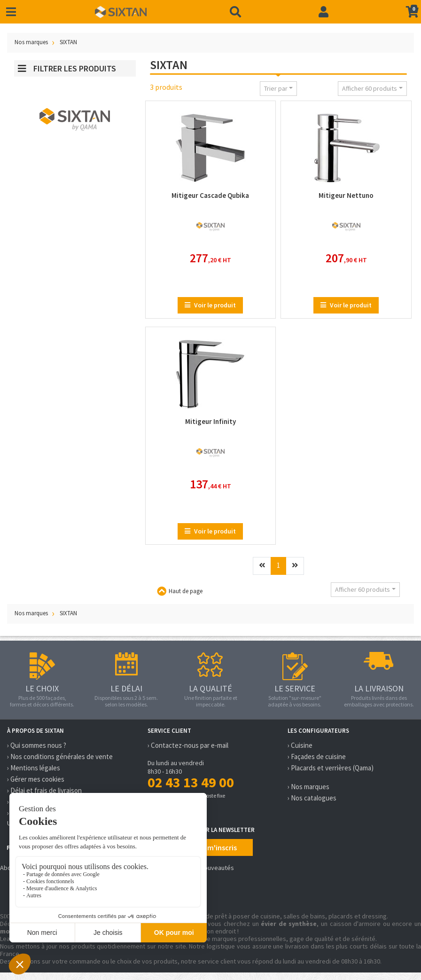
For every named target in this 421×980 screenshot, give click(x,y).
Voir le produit (210, 305)
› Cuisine (300, 745)
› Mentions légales (34, 768)
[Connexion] (324, 12)
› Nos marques (308, 787)
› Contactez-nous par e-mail (188, 745)
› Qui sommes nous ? (37, 745)
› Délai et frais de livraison (44, 790)
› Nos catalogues (312, 798)
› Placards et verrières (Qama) (331, 768)
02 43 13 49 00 (191, 782)
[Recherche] (235, 12)
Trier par (276, 88)
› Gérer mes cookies (36, 779)
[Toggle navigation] (11, 12)
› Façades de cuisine (317, 757)
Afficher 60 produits (370, 88)
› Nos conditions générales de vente (60, 757)
